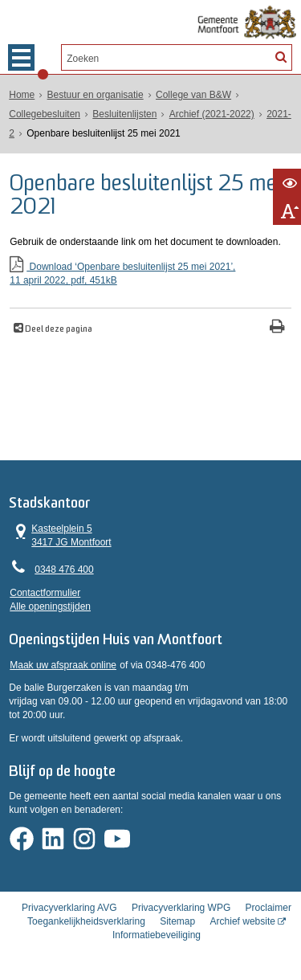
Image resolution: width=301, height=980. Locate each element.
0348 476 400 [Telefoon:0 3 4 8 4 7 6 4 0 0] (64, 570)
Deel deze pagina (58, 330)
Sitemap (177, 921)
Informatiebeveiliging (157, 935)
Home (22, 95)
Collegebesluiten (45, 114)
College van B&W (193, 95)
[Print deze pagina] (277, 328)
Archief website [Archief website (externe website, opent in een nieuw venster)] (243, 921)
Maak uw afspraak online (63, 665)
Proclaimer (268, 908)
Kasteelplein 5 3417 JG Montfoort (61, 535)
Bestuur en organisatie (96, 95)
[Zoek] (280, 56)
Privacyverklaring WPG (181, 908)
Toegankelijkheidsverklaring (86, 921)
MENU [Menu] (21, 57)
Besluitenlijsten (124, 114)
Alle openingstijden (50, 606)
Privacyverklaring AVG (69, 908)
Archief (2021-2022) (212, 114)
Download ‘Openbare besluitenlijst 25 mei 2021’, (150, 274)
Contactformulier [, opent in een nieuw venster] (45, 593)
